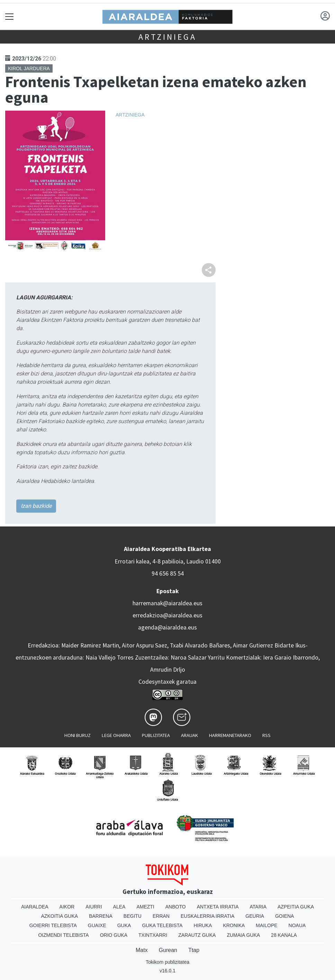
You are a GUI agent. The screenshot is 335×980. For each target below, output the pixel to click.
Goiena (284, 916)
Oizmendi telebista (64, 935)
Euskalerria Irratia (207, 916)
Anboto (176, 907)
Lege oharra (116, 735)
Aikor (67, 907)
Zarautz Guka (197, 935)
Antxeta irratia (218, 907)
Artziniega (167, 37)
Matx (142, 950)
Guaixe (97, 925)
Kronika (234, 925)
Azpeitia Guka (296, 907)
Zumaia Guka (243, 935)
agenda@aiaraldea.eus (167, 627)
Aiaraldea (35, 907)
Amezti (145, 907)
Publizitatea (156, 735)
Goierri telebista (53, 925)
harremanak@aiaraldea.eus (167, 603)
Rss (266, 735)
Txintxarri (153, 935)
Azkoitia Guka (60, 916)
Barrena (101, 916)
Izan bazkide (36, 506)
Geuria (255, 916)
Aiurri (94, 907)
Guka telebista (162, 925)
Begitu (133, 916)
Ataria (258, 907)
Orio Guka (114, 935)
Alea (119, 907)
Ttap (194, 950)
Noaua (297, 925)
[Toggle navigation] (10, 16)
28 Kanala (284, 935)
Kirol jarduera (29, 68)
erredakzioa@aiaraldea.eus (167, 615)
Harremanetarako (230, 735)
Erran (161, 916)
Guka (124, 925)
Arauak (189, 735)
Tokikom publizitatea (167, 962)
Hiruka (203, 925)
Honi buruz (78, 735)
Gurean (168, 950)
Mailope (266, 925)
